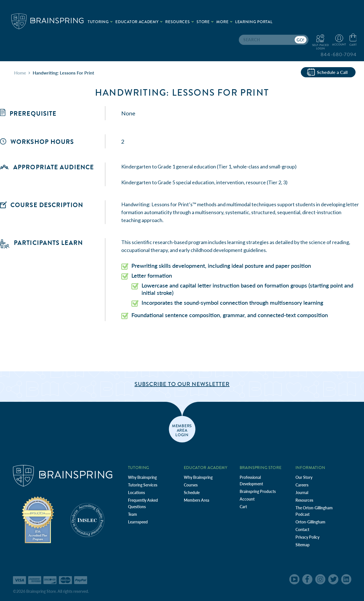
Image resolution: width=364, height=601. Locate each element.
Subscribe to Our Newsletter (182, 384)
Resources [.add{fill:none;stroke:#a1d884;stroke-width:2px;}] (179, 22)
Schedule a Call (327, 72)
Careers (302, 485)
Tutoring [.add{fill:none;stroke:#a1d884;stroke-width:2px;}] (100, 22)
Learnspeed (138, 522)
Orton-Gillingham (310, 522)
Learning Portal (254, 22)
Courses (191, 485)
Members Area (197, 500)
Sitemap (303, 545)
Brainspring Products (258, 491)
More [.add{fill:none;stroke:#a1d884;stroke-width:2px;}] (224, 22)
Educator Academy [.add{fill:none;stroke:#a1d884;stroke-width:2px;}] (139, 22)
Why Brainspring (142, 477)
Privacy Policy (307, 537)
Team (133, 514)
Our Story (304, 477)
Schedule (192, 493)
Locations (136, 493)
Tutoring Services (143, 485)
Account (247, 499)
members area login (182, 430)
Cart (243, 507)
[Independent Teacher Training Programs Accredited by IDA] (38, 519)
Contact (302, 529)
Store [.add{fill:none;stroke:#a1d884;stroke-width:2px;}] (205, 22)
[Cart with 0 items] (353, 40)
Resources (304, 500)
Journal (302, 493)
